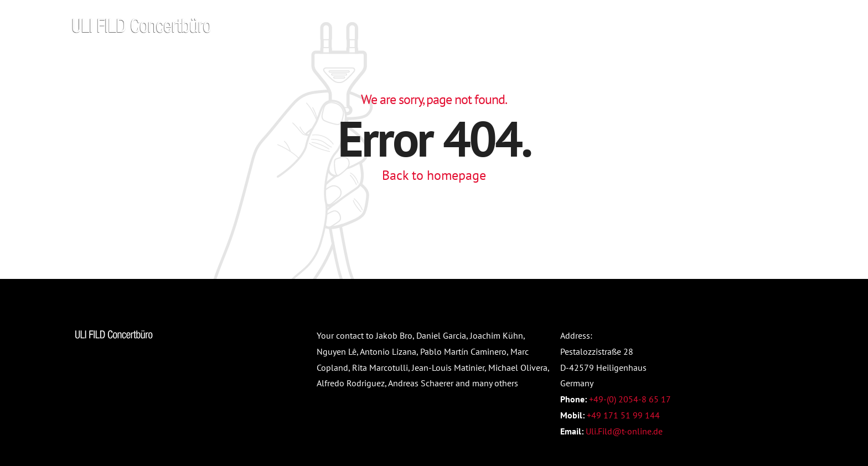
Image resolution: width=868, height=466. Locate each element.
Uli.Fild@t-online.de (624, 431)
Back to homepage (434, 175)
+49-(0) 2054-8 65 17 (630, 399)
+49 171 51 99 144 (623, 415)
